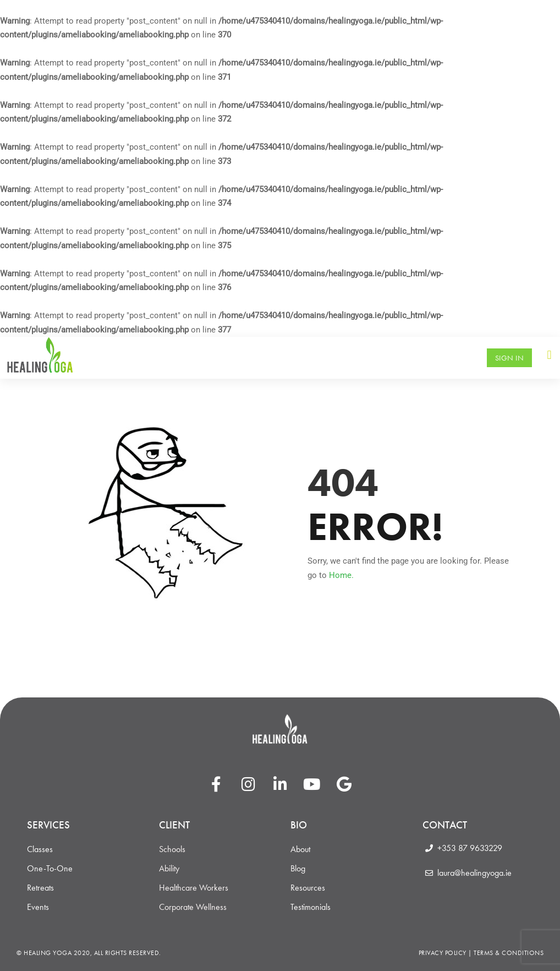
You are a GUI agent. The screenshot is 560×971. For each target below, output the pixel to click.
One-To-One (50, 869)
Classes (40, 849)
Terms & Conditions (509, 953)
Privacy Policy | (446, 953)
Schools (172, 849)
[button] (549, 355)
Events (38, 907)
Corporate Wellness (193, 907)
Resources (308, 888)
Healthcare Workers (194, 888)
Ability (169, 869)
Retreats (40, 888)
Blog (298, 869)
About (300, 849)
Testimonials (311, 907)
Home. (341, 575)
